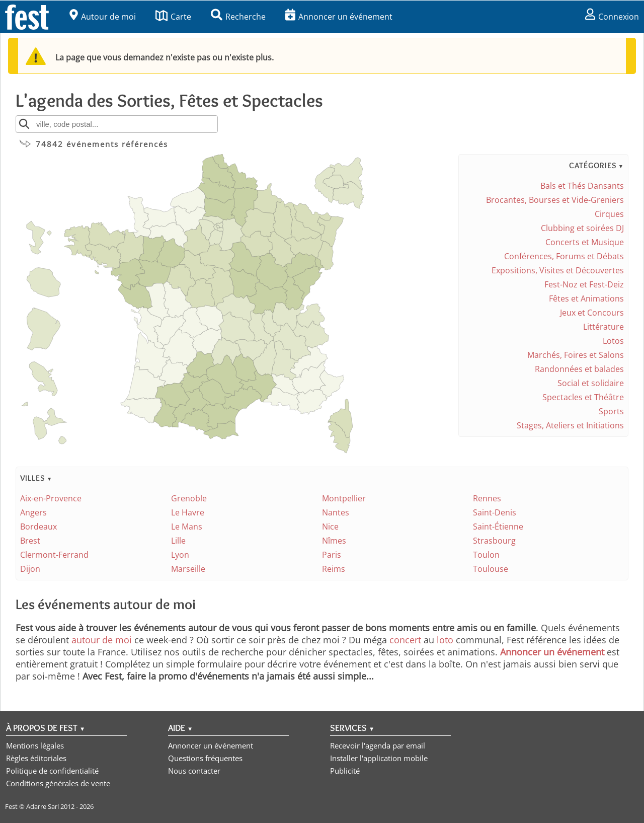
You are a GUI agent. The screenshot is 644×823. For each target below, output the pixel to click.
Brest (30, 541)
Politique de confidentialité (52, 771)
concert (405, 640)
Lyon (180, 555)
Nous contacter (194, 771)
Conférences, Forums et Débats (564, 256)
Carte (173, 17)
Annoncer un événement (339, 17)
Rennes (487, 498)
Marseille (188, 569)
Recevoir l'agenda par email (378, 745)
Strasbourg (494, 541)
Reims (334, 569)
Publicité (345, 771)
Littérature (603, 327)
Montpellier (344, 498)
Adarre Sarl (43, 806)
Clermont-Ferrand (54, 555)
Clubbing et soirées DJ (582, 228)
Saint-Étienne (498, 527)
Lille (178, 541)
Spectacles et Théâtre (583, 397)
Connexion (612, 17)
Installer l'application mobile (379, 758)
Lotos (613, 341)
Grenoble (189, 498)
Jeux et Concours (592, 313)
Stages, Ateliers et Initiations (570, 425)
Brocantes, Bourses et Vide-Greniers (555, 200)
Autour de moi (103, 17)
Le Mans (187, 527)
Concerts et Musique (585, 242)
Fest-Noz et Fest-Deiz (584, 284)
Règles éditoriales (36, 758)
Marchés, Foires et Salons (576, 355)
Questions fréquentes (205, 758)
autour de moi (102, 640)
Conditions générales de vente (58, 783)
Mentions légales (35, 745)
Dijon (30, 569)
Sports (611, 411)
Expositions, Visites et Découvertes (558, 270)
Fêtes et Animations (586, 298)
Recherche (238, 17)
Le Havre (188, 512)
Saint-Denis (495, 512)
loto (445, 640)
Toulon (486, 555)
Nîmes (334, 541)
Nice (330, 527)
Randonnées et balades (579, 369)
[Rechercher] (24, 124)
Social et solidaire (591, 383)
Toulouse (491, 569)
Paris (332, 555)
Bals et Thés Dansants (582, 186)
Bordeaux (38, 527)
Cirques (609, 214)
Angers (33, 512)
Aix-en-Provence (51, 498)
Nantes (336, 512)
